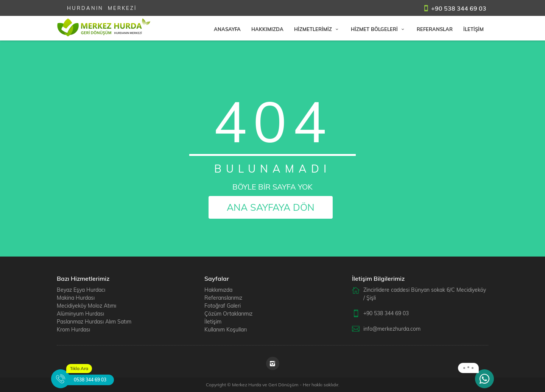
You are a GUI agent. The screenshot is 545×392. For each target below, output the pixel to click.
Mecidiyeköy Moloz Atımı (86, 306)
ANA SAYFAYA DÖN (271, 207)
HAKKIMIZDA (267, 29)
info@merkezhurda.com (392, 329)
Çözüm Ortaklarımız (228, 314)
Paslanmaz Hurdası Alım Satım (94, 322)
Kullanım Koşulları (226, 330)
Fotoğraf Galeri (223, 306)
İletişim (213, 322)
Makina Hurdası (76, 298)
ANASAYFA (227, 29)
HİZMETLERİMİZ (317, 29)
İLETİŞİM (473, 29)
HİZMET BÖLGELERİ (378, 29)
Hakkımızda (218, 290)
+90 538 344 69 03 (459, 8)
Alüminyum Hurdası (80, 314)
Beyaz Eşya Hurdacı (81, 290)
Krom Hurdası (73, 330)
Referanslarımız (223, 298)
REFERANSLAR (435, 29)
